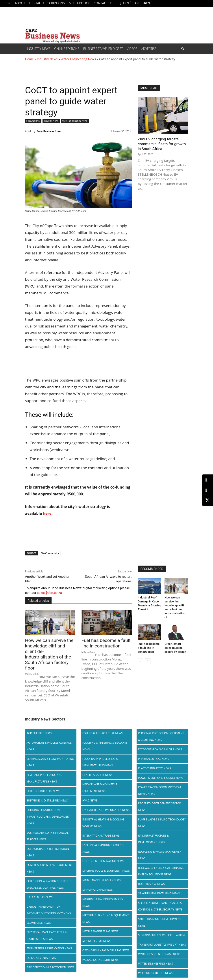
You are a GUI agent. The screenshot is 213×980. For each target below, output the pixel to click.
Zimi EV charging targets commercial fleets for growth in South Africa (162, 144)
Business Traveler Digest (103, 49)
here (47, 513)
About (20, 3)
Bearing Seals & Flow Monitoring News (50, 748)
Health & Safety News (97, 761)
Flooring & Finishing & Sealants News (105, 732)
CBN (7, 3)
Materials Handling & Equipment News (106, 905)
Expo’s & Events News (41, 944)
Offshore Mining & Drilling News (106, 937)
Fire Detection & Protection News (50, 954)
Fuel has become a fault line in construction (149, 648)
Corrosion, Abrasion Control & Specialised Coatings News (49, 871)
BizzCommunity (50, 553)
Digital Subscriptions (47, 3)
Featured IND (33, 121)
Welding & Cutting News (155, 959)
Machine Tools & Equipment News (106, 857)
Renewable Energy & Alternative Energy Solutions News (161, 857)
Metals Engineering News (100, 918)
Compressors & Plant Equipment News (50, 855)
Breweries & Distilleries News (47, 787)
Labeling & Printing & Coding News (103, 835)
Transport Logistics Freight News (162, 931)
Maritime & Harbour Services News (103, 889)
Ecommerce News (39, 909)
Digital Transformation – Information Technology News (49, 896)
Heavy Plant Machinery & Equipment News (100, 774)
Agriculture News (39, 719)
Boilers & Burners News (43, 777)
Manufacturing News (98, 876)
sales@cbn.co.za (49, 593)
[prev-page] (141, 661)
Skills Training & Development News (160, 909)
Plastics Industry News (155, 755)
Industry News (39, 49)
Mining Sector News (96, 927)
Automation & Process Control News (49, 732)
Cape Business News (49, 131)
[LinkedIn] (207, 480)
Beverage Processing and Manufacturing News (45, 765)
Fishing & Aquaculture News (103, 719)
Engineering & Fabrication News (49, 935)
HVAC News (90, 787)
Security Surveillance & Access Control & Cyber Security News (160, 893)
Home (30, 59)
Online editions (67, 49)
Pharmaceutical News (154, 745)
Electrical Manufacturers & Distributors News (47, 922)
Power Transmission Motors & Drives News (160, 777)
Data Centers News (40, 883)
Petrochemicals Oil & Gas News (160, 736)
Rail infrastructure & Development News (154, 825)
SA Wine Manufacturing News (159, 880)
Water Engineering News (78, 59)
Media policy (79, 3)
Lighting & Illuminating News (103, 847)
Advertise (149, 49)
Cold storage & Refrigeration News (48, 838)
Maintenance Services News (102, 866)
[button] (183, 49)
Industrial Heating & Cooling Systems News (103, 809)
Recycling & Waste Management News (160, 841)
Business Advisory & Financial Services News (48, 822)
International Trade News (101, 822)
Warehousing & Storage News (159, 940)
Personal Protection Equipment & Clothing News (161, 723)
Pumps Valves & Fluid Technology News (162, 809)
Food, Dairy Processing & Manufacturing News (100, 748)
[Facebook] (207, 490)
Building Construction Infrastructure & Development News (49, 803)
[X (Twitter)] (207, 500)
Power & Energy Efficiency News (161, 764)
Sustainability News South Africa (162, 921)
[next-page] (148, 661)
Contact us (103, 3)
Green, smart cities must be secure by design (175, 648)
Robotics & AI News (151, 870)
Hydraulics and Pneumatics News (106, 796)
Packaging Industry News (100, 946)
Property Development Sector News (159, 793)
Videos (132, 49)
